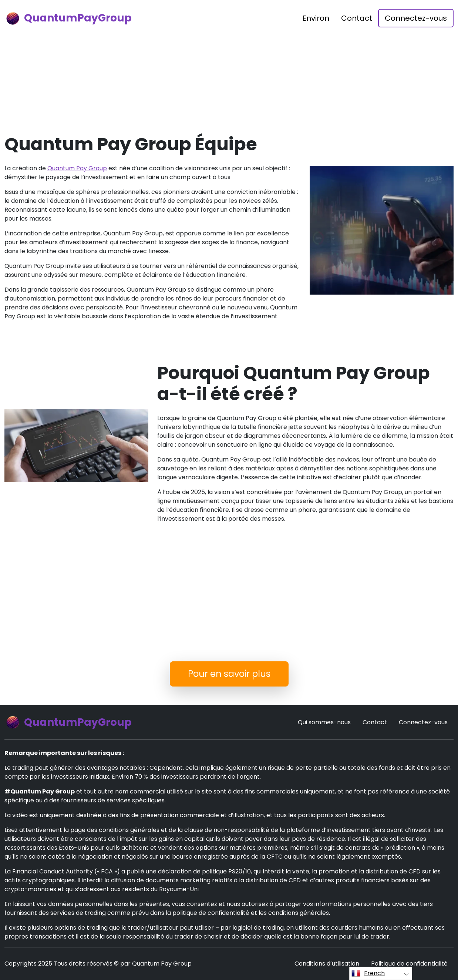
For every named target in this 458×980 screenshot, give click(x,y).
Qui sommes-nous (324, 722)
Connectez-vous (416, 18)
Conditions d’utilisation (327, 964)
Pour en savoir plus (229, 674)
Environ (316, 18)
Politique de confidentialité (409, 964)
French (368, 973)
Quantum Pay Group (77, 168)
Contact (357, 18)
